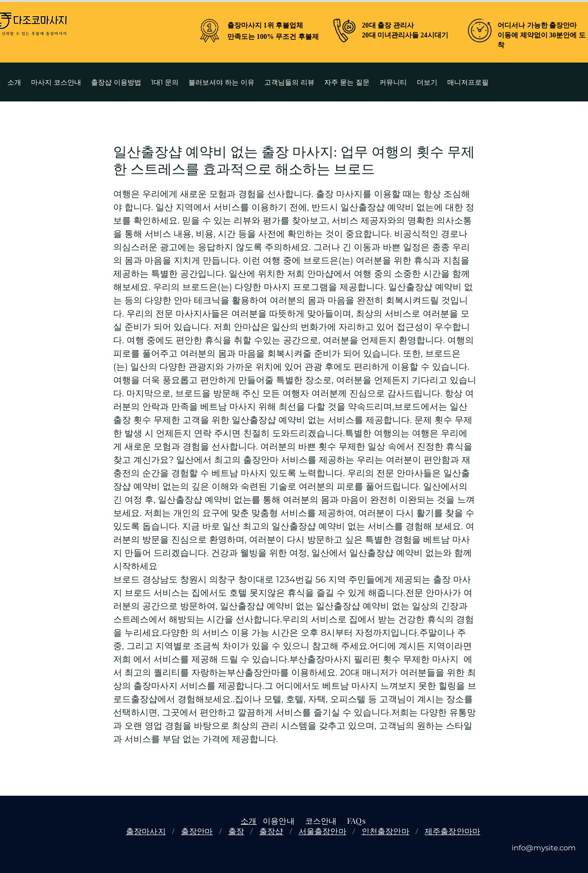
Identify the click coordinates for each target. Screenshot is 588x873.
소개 (248, 821)
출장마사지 (146, 831)
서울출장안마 (323, 831)
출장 (236, 831)
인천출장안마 (386, 831)
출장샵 (271, 831)
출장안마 (197, 831)
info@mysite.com (544, 848)
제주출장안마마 (452, 831)
